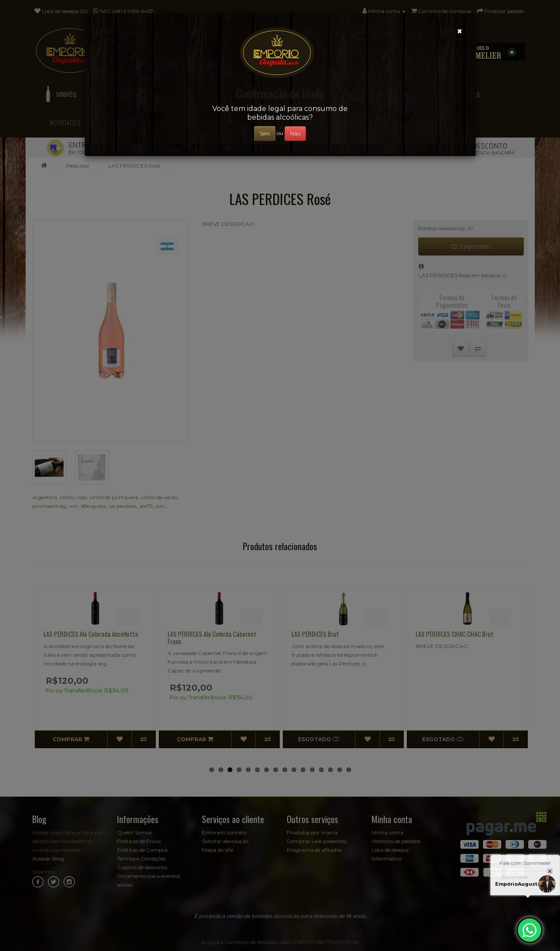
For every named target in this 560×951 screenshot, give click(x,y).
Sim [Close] (265, 133)
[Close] (460, 31)
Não (295, 133)
